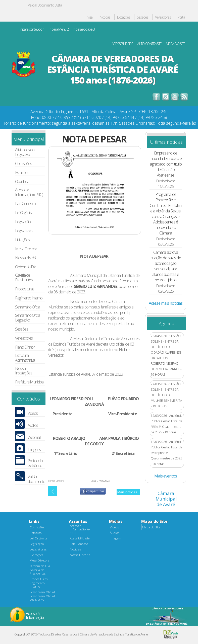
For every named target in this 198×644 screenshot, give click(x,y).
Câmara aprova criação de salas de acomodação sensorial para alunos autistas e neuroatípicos (166, 266)
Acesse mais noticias (166, 303)
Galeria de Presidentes (24, 278)
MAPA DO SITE (176, 44)
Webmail (34, 437)
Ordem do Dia (26, 267)
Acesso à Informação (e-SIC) (29, 192)
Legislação (23, 222)
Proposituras (25, 289)
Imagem (115, 538)
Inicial (90, 17)
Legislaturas (24, 231)
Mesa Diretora (26, 249)
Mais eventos (165, 476)
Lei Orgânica (24, 213)
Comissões (23, 164)
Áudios (33, 425)
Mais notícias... (128, 492)
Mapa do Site (151, 527)
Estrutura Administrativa (25, 358)
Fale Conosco (25, 204)
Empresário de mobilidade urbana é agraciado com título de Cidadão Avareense (166, 164)
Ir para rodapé (84, 29)
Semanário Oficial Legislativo (28, 318)
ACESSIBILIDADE (122, 44)
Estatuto (21, 173)
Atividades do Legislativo (25, 152)
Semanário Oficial (28, 307)
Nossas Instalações (23, 371)
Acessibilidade (80, 538)
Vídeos (33, 413)
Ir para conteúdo (32, 29)
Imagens (34, 450)
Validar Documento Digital (45, 5)
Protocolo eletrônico (35, 463)
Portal (181, 17)
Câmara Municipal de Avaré (166, 499)
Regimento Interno (29, 298)
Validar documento (36, 479)
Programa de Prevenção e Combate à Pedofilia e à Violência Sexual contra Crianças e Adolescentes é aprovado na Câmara (166, 214)
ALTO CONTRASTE (149, 44)
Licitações (123, 17)
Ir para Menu (59, 29)
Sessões (143, 17)
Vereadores (163, 17)
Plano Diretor (25, 347)
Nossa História (26, 258)
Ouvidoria (22, 182)
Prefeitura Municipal (29, 382)
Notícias (105, 17)
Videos (114, 527)
